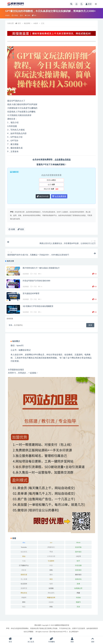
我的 (72, 640)
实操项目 (26, 274)
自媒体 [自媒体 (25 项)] (51, 602)
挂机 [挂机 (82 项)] (51, 570)
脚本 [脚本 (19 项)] (24, 602)
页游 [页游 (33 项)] (78, 607)
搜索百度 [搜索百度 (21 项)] (24, 575)
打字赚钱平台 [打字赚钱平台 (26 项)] (24, 565)
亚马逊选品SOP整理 (31, 293)
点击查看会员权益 (63, 159)
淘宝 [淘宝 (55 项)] (51, 579)
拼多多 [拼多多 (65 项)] (24, 570)
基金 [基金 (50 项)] (24, 556)
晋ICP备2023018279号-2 (58, 632)
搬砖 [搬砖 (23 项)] (51, 575)
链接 (21, 229)
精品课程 (27, 23)
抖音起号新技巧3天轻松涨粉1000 (36, 281)
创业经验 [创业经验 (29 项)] (78, 547)
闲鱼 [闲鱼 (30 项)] (51, 607)
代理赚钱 (51, 640)
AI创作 (7, 15)
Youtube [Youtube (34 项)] (24, 547)
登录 (89, 4)
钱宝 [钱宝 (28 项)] (24, 607)
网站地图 (38, 625)
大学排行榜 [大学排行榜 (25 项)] (51, 556)
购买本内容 (43, 196)
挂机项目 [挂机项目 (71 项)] (78, 570)
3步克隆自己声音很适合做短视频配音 (38, 306)
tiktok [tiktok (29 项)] (78, 542)
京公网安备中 (74, 632)
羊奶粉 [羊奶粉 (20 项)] (78, 597)
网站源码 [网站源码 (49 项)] (51, 593)
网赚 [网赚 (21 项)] (78, 593)
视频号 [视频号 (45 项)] (78, 602)
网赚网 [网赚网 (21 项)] (24, 597)
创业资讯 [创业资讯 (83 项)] (24, 552)
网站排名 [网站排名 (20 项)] (24, 593)
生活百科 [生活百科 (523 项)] (24, 584)
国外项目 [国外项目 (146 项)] (78, 552)
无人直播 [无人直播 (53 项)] (24, 579)
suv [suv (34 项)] (51, 542)
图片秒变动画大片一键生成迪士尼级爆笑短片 (41, 268)
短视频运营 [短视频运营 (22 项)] (78, 588)
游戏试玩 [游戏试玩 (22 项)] (78, 579)
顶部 (93, 640)
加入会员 (31, 640)
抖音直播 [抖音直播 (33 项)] (78, 565)
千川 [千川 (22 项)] (51, 552)
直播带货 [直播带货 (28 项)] (24, 588)
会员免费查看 (59, 196)
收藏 (12, 229)
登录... (11, 325)
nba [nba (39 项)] (24, 542)
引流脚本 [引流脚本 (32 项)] (51, 561)
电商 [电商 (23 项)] (51, 584)
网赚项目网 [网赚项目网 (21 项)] (51, 597)
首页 (19, 23)
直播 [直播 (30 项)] (78, 584)
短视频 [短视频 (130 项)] (51, 588)
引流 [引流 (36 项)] (24, 561)
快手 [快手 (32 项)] (78, 561)
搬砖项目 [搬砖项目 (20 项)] (78, 575)
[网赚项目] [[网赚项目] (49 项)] (51, 547)
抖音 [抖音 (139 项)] (51, 565)
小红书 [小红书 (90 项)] (78, 556)
